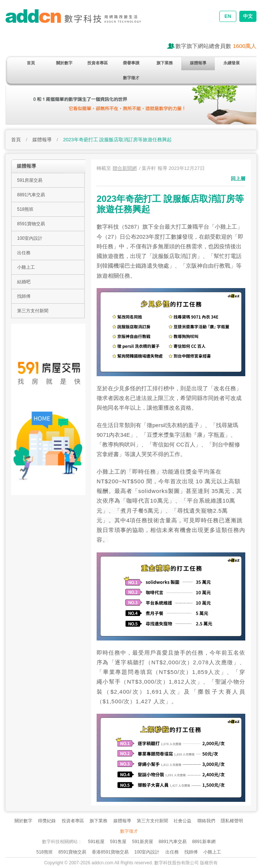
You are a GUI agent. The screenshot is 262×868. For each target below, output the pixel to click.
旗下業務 (165, 63)
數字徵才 (131, 78)
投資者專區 (98, 63)
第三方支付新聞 (33, 311)
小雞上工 (26, 267)
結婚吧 (24, 282)
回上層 (238, 179)
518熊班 (25, 209)
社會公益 (182, 821)
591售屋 (118, 842)
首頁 (31, 63)
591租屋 (96, 842)
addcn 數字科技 (80, 21)
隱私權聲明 (232, 821)
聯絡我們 (206, 821)
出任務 (24, 253)
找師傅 (24, 296)
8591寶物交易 (31, 224)
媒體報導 (198, 63)
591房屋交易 (30, 180)
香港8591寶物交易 (110, 852)
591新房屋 (142, 842)
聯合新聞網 (125, 168)
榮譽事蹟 (131, 63)
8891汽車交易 (31, 195)
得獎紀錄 (47, 821)
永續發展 (232, 63)
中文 (248, 16)
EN (228, 16)
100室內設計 (30, 238)
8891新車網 (204, 842)
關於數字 (64, 63)
